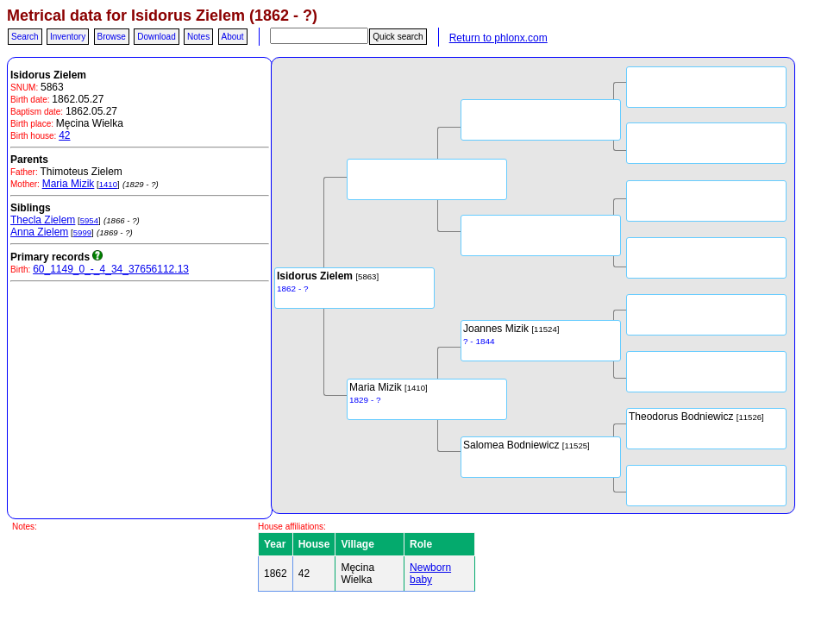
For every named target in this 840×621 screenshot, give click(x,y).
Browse (112, 37)
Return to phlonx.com (498, 38)
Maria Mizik (69, 184)
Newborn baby (430, 574)
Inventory (68, 37)
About (233, 37)
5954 (89, 220)
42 (64, 135)
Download (156, 37)
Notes (198, 37)
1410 (108, 184)
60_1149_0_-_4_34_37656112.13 (111, 269)
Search (25, 37)
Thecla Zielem (43, 220)
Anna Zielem (39, 232)
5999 (82, 232)
